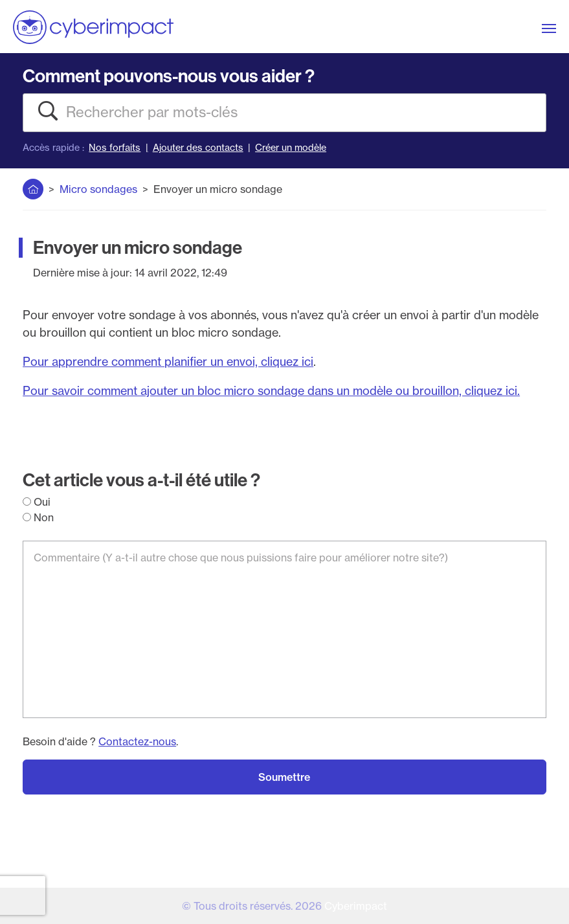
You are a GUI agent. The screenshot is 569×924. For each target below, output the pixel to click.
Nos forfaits (115, 148)
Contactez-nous (137, 741)
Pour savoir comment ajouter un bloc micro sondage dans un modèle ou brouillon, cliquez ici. (271, 391)
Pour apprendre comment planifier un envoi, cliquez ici (168, 362)
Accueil (33, 186)
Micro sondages (98, 189)
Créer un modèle (291, 148)
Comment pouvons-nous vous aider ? (169, 75)
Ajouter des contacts (198, 148)
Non (38, 517)
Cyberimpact (356, 906)
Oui (37, 502)
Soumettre (284, 777)
